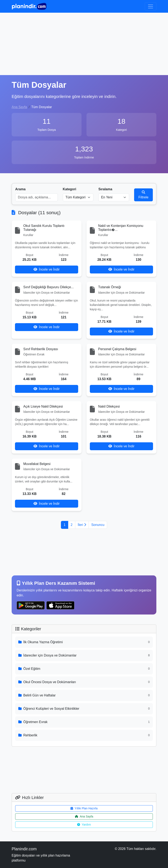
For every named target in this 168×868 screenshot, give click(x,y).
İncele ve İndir (47, 269)
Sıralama (105, 189)
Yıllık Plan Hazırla (84, 808)
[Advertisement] (84, 44)
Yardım (84, 825)
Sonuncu (98, 525)
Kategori (70, 189)
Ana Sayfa (19, 107)
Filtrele (143, 195)
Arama (20, 189)
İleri (82, 525)
